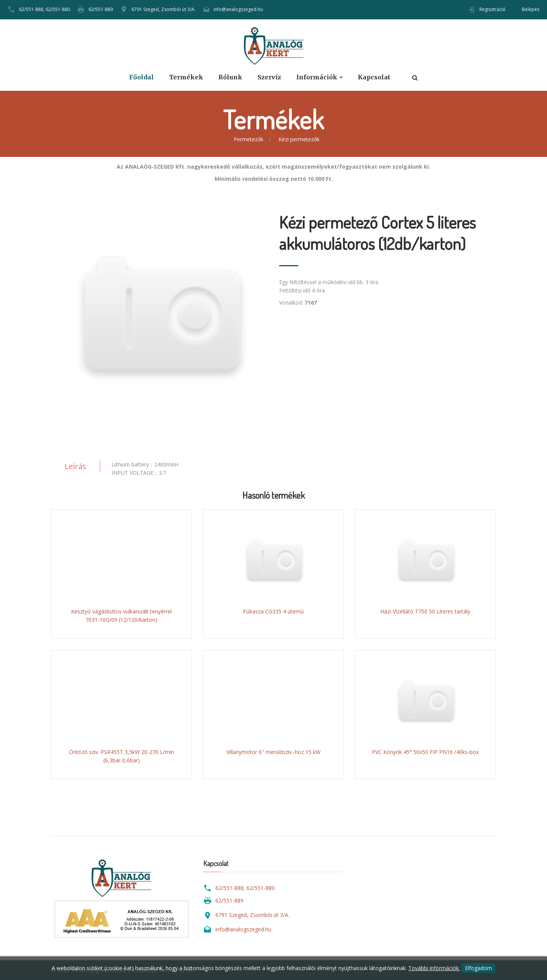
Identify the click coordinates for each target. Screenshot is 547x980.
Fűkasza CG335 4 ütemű (273, 611)
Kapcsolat (374, 77)
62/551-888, (32, 9)
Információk (317, 77)
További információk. (434, 968)
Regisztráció (492, 9)
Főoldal (141, 77)
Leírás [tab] (75, 466)
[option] (160, 320)
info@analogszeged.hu (238, 9)
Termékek (186, 77)
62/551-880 (58, 9)
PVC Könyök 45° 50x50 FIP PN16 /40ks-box (425, 752)
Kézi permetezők (299, 139)
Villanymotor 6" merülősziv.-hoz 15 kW (273, 752)
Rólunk (230, 77)
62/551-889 (101, 9)
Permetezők (248, 139)
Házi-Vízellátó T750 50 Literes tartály (425, 611)
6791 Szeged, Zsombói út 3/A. (164, 9)
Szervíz (269, 77)
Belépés (531, 9)
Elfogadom (478, 968)
